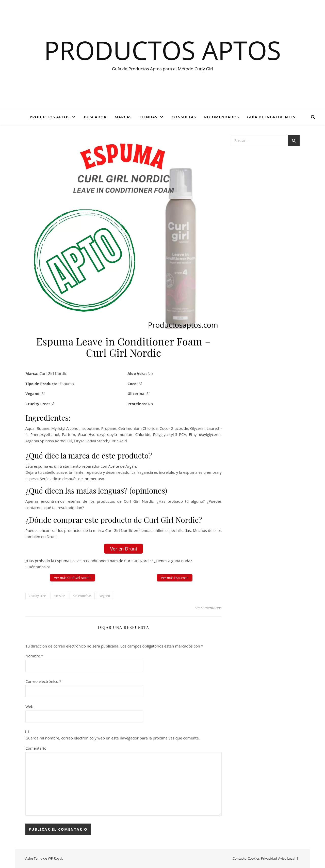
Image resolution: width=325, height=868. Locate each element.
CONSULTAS (184, 117)
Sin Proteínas (82, 596)
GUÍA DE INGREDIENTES (271, 117)
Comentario (36, 748)
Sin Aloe (60, 596)
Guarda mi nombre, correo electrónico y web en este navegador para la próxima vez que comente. (113, 738)
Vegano (105, 596)
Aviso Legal (287, 858)
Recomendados (222, 117)
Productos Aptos (163, 50)
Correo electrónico (43, 681)
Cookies (254, 858)
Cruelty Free (37, 596)
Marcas (123, 117)
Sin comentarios (208, 608)
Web (29, 706)
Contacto (240, 858)
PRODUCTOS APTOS (50, 117)
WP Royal (55, 858)
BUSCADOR (95, 117)
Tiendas (149, 117)
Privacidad (269, 858)
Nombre (34, 656)
